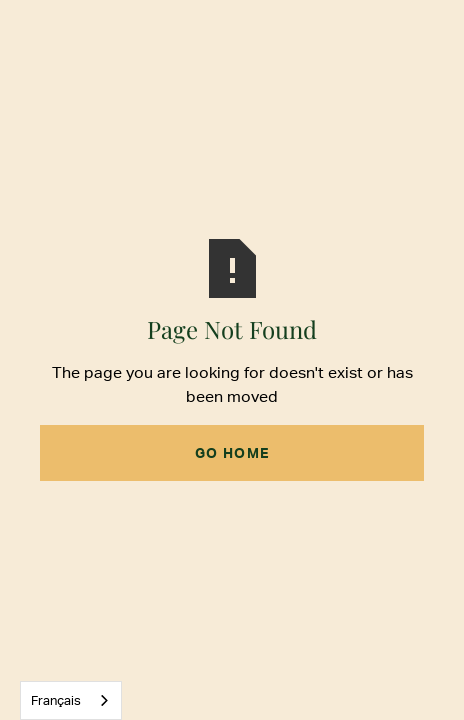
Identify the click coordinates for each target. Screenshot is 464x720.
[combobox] (71, 700)
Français (56, 700)
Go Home (232, 452)
